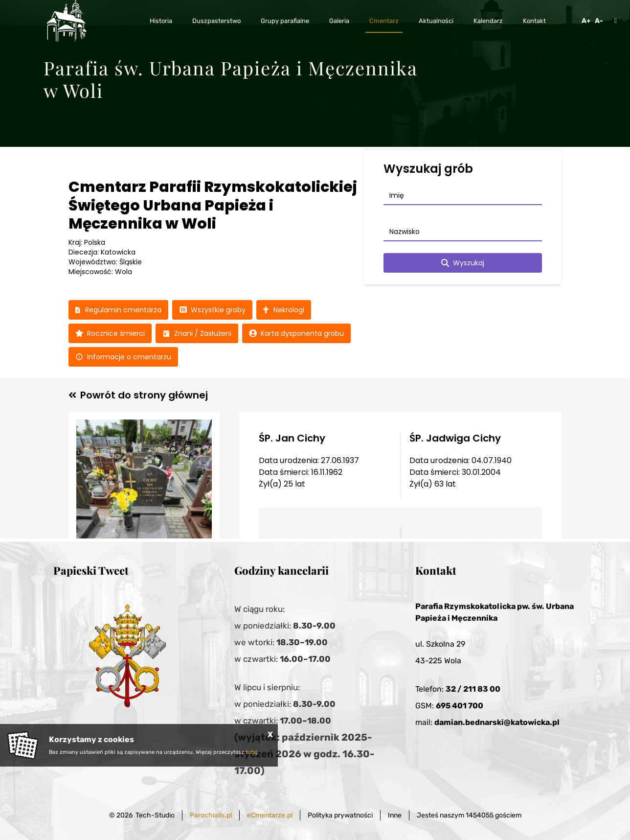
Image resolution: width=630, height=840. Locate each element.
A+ (586, 21)
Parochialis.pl (211, 815)
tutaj (251, 752)
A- (599, 21)
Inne (395, 815)
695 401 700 (460, 706)
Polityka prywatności (340, 815)
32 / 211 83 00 (473, 689)
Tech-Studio (155, 815)
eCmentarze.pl (270, 815)
